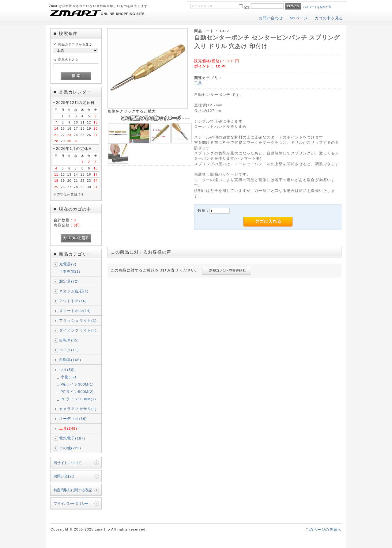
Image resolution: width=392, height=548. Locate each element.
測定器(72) (69, 281)
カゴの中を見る (329, 18)
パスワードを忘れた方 (317, 7)
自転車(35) (69, 340)
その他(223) (70, 448)
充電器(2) (68, 264)
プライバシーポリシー (71, 503)
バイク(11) (69, 350)
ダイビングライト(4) (78, 330)
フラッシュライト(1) (78, 320)
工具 (198, 83)
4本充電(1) (71, 271)
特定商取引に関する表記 (73, 490)
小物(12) (69, 377)
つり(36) (67, 369)
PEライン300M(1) (77, 384)
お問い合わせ (271, 18)
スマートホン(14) (75, 311)
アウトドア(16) (73, 301)
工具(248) (68, 428)
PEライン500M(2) (77, 392)
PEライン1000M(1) (78, 399)
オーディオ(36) (73, 419)
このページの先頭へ (323, 529)
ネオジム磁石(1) (74, 291)
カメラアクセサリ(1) (78, 409)
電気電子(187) (72, 438)
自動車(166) (70, 360)
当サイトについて (68, 463)
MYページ (299, 18)
